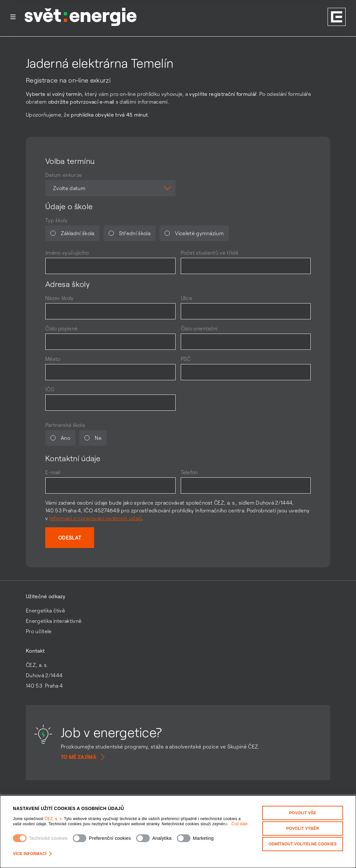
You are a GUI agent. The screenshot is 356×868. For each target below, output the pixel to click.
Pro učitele (39, 631)
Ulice (187, 298)
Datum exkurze (64, 175)
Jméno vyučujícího (67, 253)
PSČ (186, 359)
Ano (60, 438)
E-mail (53, 472)
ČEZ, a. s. (54, 819)
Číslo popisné (61, 328)
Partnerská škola (65, 425)
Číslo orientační (199, 328)
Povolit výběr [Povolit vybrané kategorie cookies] (303, 828)
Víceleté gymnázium (194, 233)
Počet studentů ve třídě (210, 253)
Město (53, 359)
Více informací (32, 854)
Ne (93, 438)
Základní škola (72, 233)
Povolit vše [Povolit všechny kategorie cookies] (303, 813)
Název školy (59, 298)
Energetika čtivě (45, 611)
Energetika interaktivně (54, 621)
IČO (50, 389)
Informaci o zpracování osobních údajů (96, 518)
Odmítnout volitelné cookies (303, 844)
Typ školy (56, 220)
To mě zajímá (84, 757)
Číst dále (240, 824)
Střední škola (129, 233)
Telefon (189, 472)
